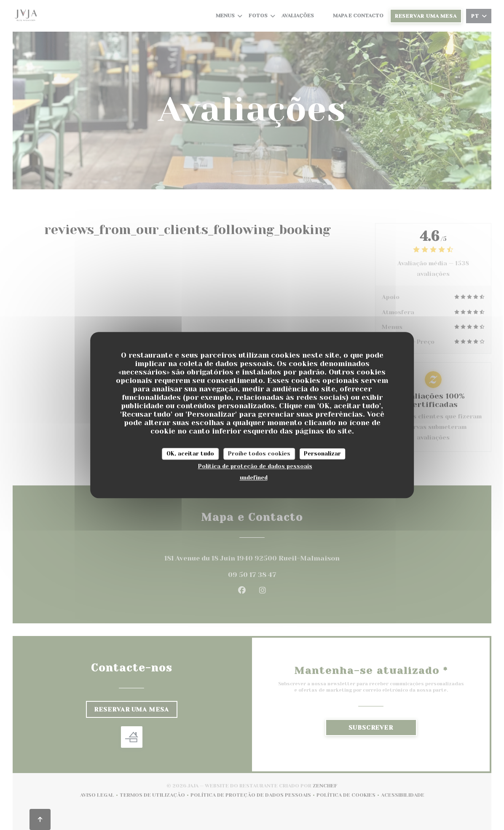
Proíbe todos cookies (259, 454)
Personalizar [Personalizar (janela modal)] (322, 454)
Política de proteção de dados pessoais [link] (255, 466)
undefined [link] (254, 478)
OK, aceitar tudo (190, 454)
